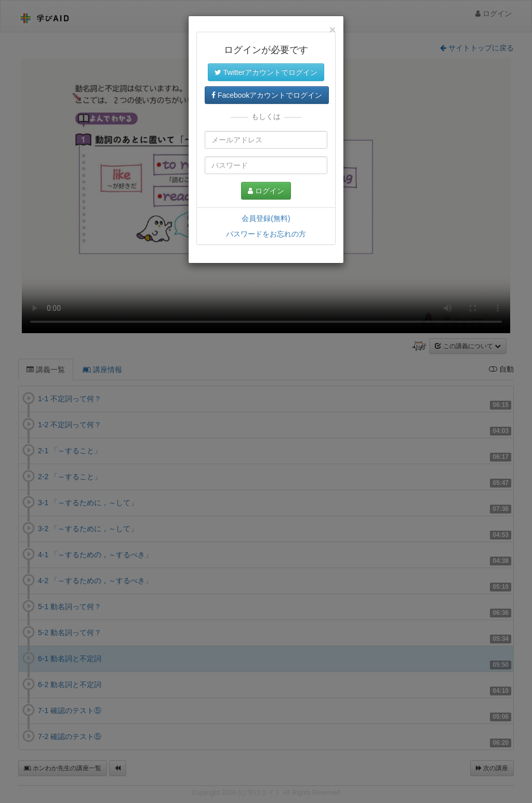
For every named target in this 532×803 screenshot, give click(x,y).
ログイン (266, 191)
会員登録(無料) (266, 218)
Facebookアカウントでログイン (267, 95)
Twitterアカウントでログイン (266, 72)
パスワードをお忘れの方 (266, 234)
